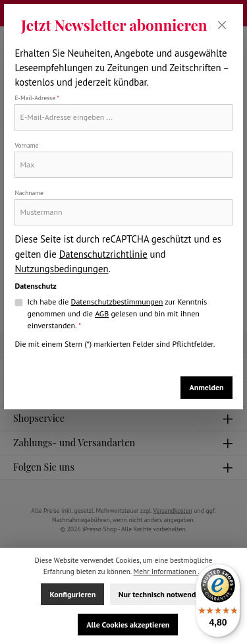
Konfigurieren (72, 594)
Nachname (29, 193)
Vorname (26, 145)
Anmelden (206, 387)
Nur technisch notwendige (162, 594)
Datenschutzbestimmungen (117, 302)
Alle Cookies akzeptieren (128, 625)
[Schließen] (222, 25)
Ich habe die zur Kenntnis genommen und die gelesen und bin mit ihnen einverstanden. (118, 313)
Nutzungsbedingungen (61, 269)
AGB (102, 313)
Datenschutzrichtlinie (103, 254)
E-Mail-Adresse (37, 98)
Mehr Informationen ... (168, 571)
